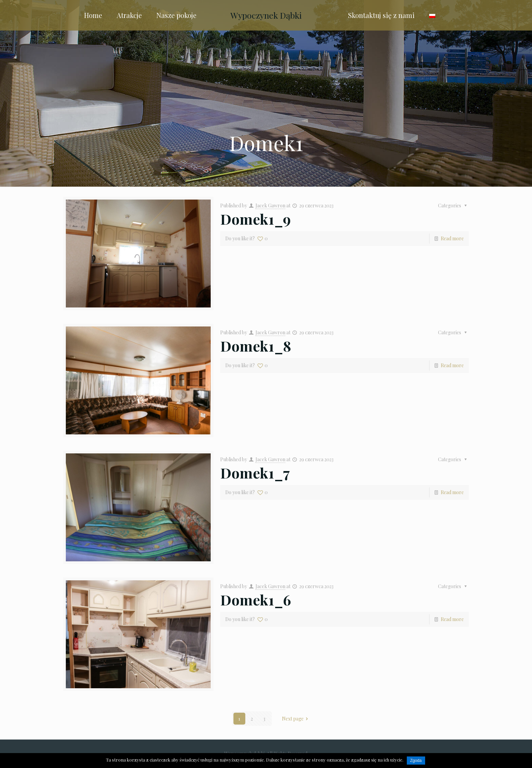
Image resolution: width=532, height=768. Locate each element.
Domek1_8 (256, 346)
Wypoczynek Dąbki (266, 15)
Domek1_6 (256, 600)
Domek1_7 (255, 473)
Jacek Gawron (270, 205)
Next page (296, 719)
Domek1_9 (255, 219)
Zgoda (416, 761)
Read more (452, 238)
